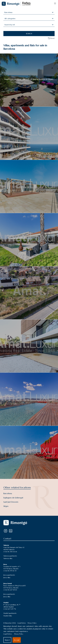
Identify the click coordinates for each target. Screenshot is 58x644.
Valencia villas (8, 558)
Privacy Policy (32, 623)
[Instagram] (6, 531)
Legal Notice (22, 623)
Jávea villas (7, 578)
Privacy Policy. (19, 634)
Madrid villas (8, 616)
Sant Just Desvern (11, 502)
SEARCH (29, 34)
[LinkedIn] (11, 531)
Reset (51, 38)
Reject (7, 640)
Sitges (6, 506)
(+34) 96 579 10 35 (10, 571)
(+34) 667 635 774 (10, 609)
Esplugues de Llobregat (13, 498)
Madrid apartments (10, 613)
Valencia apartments (10, 556)
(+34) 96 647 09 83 (10, 590)
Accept (17, 640)
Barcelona (8, 493)
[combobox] (5, 12)
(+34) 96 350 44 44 (10, 552)
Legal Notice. (8, 634)
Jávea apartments (9, 575)
